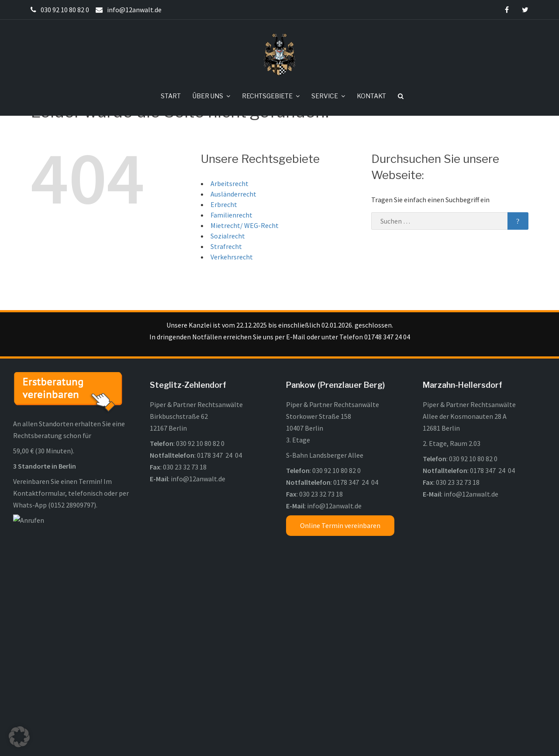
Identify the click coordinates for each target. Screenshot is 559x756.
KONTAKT (371, 96)
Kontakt (386, 737)
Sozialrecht (228, 269)
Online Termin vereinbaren (340, 559)
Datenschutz (346, 737)
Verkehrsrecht (232, 290)
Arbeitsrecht (229, 217)
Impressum (303, 737)
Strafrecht (226, 280)
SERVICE (325, 96)
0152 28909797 (72, 538)
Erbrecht (224, 238)
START (171, 96)
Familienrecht (231, 248)
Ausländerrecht (233, 227)
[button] (19, 737)
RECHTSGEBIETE (267, 96)
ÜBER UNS (208, 96)
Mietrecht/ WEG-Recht (245, 259)
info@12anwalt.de (198, 512)
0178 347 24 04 (219, 488)
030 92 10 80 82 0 (200, 476)
